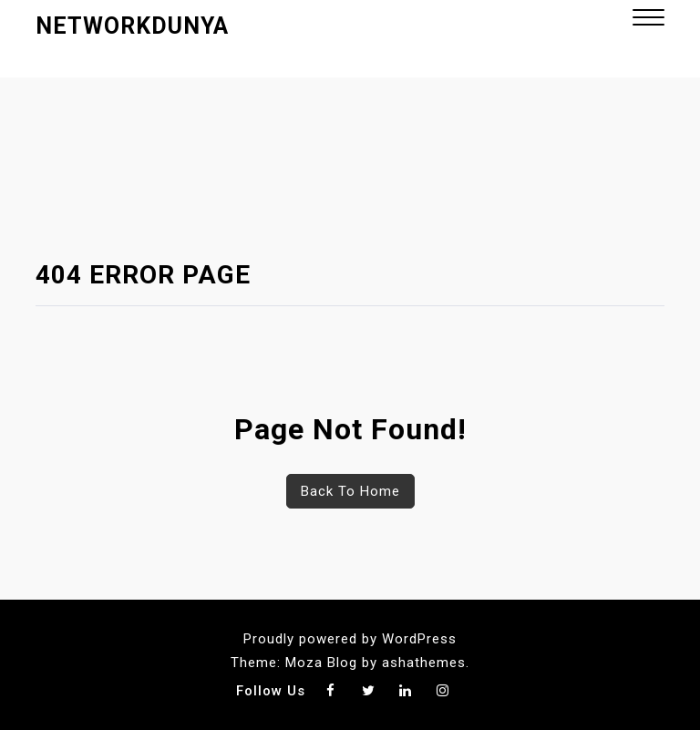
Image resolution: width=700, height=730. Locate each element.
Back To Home (350, 491)
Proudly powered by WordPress (350, 639)
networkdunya (132, 26)
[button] (649, 20)
